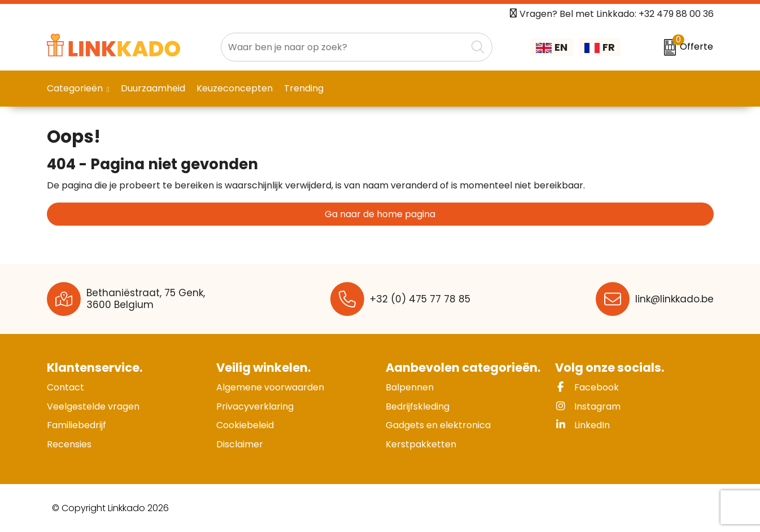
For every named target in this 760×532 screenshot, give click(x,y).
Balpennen (410, 387)
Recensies (69, 444)
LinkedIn (582, 425)
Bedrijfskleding (418, 406)
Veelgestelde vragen (93, 406)
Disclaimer (240, 444)
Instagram (588, 406)
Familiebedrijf (77, 425)
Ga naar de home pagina (380, 214)
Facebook (587, 387)
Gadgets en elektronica (438, 425)
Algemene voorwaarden (270, 387)
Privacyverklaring (255, 406)
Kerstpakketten (421, 444)
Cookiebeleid (245, 425)
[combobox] (344, 47)
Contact (65, 387)
